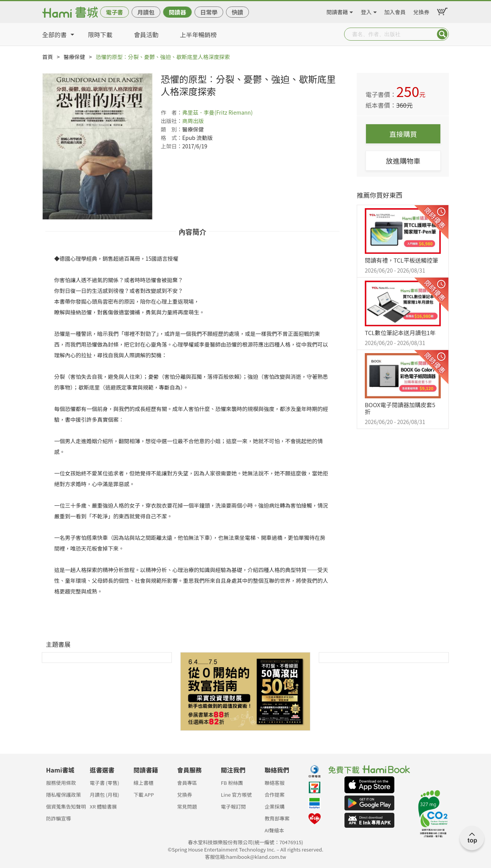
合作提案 (275, 795)
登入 (366, 11)
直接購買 (403, 134)
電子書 (115, 12)
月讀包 (146, 12)
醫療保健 (74, 57)
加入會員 (395, 11)
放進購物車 (403, 161)
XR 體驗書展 (103, 806)
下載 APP (144, 795)
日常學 (209, 12)
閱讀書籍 (337, 11)
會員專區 (187, 783)
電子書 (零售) (105, 783)
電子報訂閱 (233, 806)
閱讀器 (177, 12)
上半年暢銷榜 (198, 35)
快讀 (237, 12)
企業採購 (275, 806)
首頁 (48, 57)
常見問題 (187, 806)
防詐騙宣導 (58, 818)
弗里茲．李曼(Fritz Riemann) (217, 112)
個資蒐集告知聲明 (66, 806)
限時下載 (100, 35)
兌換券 (421, 11)
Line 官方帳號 (236, 795)
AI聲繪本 (274, 830)
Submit (442, 34)
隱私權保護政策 (63, 795)
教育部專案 (277, 818)
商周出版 (193, 121)
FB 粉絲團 (232, 783)
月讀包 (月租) (105, 795)
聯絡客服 (275, 783)
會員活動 (146, 35)
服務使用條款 (61, 783)
